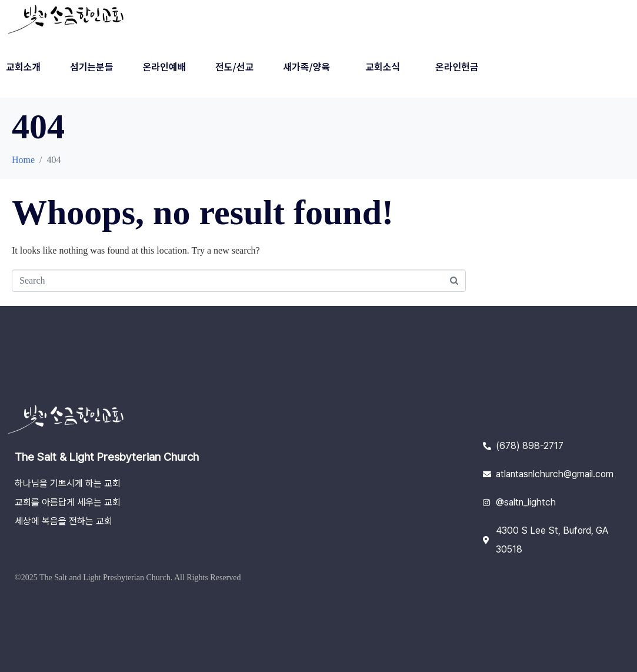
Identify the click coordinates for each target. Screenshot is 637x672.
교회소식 (383, 66)
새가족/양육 (306, 66)
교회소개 (23, 66)
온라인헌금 (457, 66)
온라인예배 (165, 66)
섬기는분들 (92, 66)
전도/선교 (234, 66)
